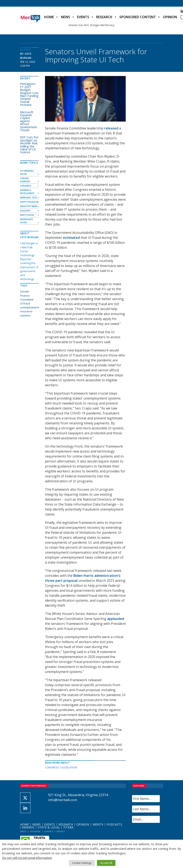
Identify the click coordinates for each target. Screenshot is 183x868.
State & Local (49, 827)
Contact (49, 831)
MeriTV (98, 824)
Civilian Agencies (25, 180)
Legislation (69, 767)
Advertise (35, 831)
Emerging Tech (28, 198)
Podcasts (114, 824)
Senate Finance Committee (27, 295)
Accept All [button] (106, 863)
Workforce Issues (26, 221)
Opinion (170, 17)
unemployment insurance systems (30, 311)
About (23, 831)
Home (49, 17)
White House (27, 215)
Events (83, 17)
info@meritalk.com (63, 800)
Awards (28, 827)
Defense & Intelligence (27, 192)
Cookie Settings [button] (82, 863)
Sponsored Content (138, 17)
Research (104, 17)
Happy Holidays (29, 202)
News (65, 17)
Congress (52, 767)
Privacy (61, 831)
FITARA (68, 827)
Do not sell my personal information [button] (27, 858)
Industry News (29, 206)
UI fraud (25, 303)
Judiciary (25, 211)
